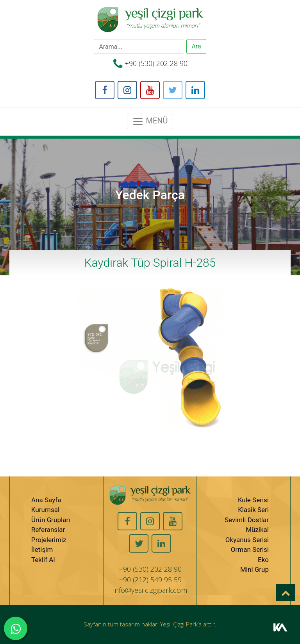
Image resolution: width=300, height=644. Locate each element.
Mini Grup (254, 569)
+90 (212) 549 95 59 (150, 580)
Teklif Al (43, 560)
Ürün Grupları (51, 520)
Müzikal (257, 530)
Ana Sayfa (46, 500)
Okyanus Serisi (247, 540)
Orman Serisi (250, 549)
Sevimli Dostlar (247, 520)
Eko (263, 560)
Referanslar (48, 530)
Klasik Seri (253, 510)
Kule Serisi (253, 500)
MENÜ (150, 121)
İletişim (42, 549)
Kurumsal (45, 510)
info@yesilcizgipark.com (150, 590)
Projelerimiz (49, 540)
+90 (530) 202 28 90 (156, 63)
